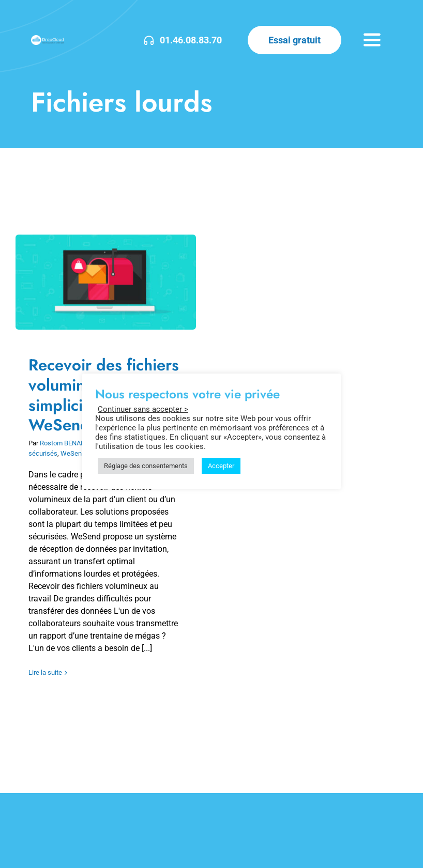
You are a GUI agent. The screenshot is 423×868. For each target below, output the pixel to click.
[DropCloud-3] (47, 39)
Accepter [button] (221, 466)
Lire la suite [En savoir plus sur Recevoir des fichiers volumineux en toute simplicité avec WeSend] (45, 672)
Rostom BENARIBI (66, 443)
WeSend (73, 453)
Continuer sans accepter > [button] (143, 409)
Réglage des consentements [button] (146, 466)
